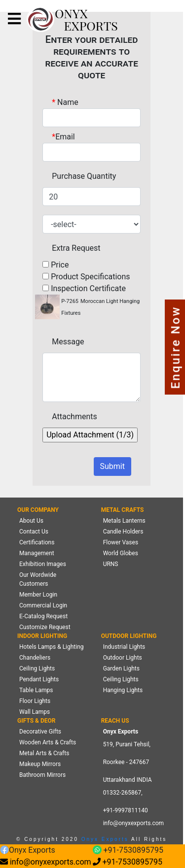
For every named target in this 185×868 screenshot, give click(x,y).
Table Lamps (36, 690)
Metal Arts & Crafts (44, 753)
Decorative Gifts (40, 732)
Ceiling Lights (37, 668)
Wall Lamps (35, 712)
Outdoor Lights (123, 658)
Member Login (38, 595)
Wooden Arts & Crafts (48, 742)
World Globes (121, 553)
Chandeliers (35, 658)
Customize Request (45, 627)
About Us (31, 521)
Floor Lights (35, 701)
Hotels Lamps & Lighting (52, 647)
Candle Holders (123, 532)
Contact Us (34, 532)
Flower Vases (121, 542)
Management (37, 553)
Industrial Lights (124, 647)
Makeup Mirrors (40, 764)
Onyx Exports (104, 839)
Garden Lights (121, 668)
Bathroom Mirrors (42, 775)
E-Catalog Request (43, 616)
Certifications (37, 542)
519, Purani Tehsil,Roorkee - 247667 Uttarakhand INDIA (128, 762)
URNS (111, 564)
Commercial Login (43, 605)
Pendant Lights (39, 679)
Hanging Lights (123, 690)
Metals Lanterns (124, 521)
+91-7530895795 (128, 851)
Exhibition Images (43, 564)
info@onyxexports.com (134, 823)
